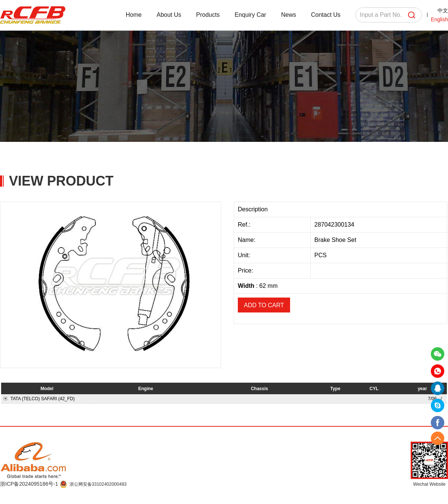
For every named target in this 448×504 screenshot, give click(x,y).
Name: (248, 240)
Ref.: (245, 225)
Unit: (245, 255)
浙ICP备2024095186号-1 (30, 484)
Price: (246, 270)
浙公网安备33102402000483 (98, 484)
